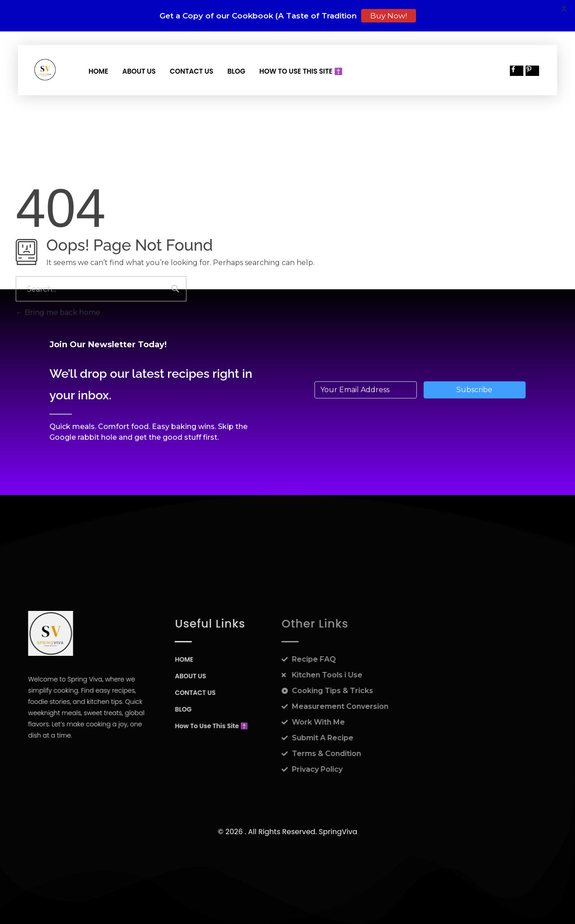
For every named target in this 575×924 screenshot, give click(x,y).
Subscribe (474, 390)
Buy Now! (389, 16)
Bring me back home (58, 312)
